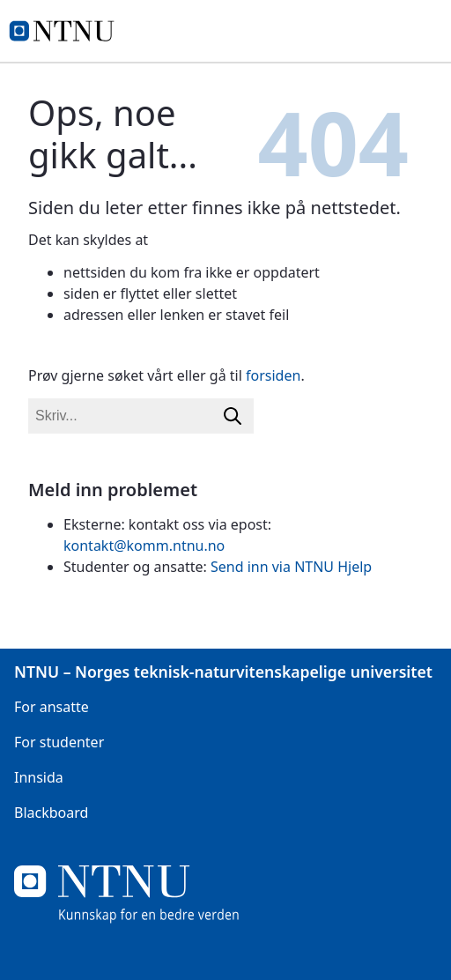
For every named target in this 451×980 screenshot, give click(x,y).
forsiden (273, 375)
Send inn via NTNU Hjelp (291, 567)
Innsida (39, 777)
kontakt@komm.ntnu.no (144, 546)
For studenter (59, 742)
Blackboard (51, 813)
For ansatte (52, 707)
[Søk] (233, 416)
